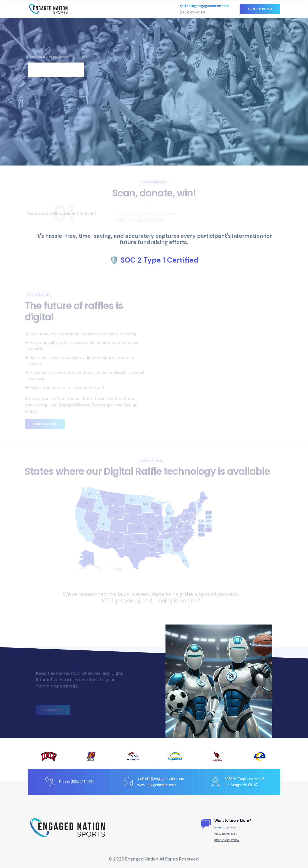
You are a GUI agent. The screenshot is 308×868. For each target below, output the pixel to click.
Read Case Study (227, 840)
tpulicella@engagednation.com (204, 6)
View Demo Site (226, 834)
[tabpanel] (154, 92)
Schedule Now (225, 828)
